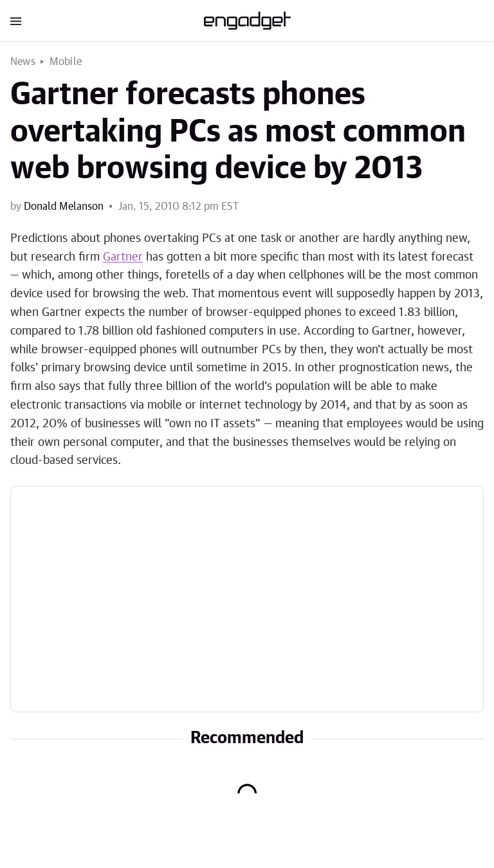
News (23, 62)
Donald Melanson (64, 207)
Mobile (66, 62)
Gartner (123, 257)
